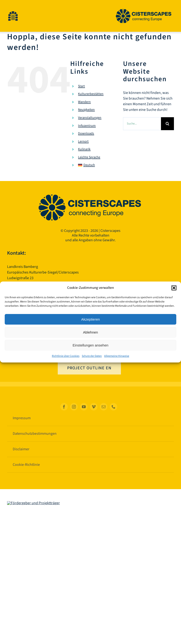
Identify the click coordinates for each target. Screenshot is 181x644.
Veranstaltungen (90, 118)
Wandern (84, 102)
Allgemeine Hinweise (117, 356)
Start (81, 86)
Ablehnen (90, 332)
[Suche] (167, 124)
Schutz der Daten (92, 356)
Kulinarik (84, 149)
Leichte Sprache (89, 157)
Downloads (86, 133)
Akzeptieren (90, 319)
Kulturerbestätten (91, 94)
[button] (174, 288)
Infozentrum (87, 126)
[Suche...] (142, 124)
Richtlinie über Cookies (66, 356)
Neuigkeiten (86, 110)
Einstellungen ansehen (90, 345)
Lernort (83, 141)
